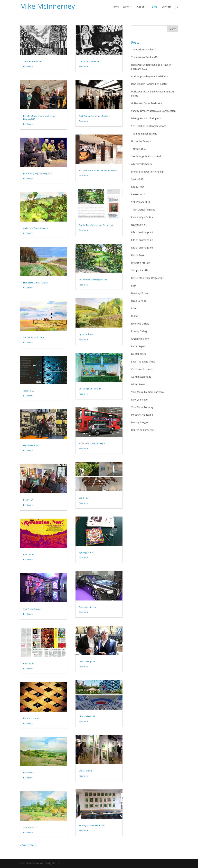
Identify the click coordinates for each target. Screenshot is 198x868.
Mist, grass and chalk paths (35, 283)
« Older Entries (28, 845)
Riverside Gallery (140, 324)
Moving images (140, 422)
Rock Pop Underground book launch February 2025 (151, 67)
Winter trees (138, 384)
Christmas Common (142, 369)
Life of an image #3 (87, 662)
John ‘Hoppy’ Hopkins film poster (38, 174)
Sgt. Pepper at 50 (86, 552)
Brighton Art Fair (86, 771)
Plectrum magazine (142, 415)
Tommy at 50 (29, 391)
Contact (167, 7)
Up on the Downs (87, 334)
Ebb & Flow (84, 498)
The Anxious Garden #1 (89, 61)
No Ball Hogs (139, 354)
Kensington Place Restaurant (92, 825)
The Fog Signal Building (34, 337)
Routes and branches (143, 430)
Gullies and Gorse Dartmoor (36, 228)
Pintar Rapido (139, 346)
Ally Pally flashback (31, 445)
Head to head (139, 301)
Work (126, 7)
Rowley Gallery (139, 331)
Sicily (134, 286)
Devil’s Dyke (28, 773)
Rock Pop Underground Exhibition (94, 116)
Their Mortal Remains (32, 609)
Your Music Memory (142, 407)
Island (134, 316)
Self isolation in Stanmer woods (93, 280)
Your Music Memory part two (147, 392)
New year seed (139, 400)
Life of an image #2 (31, 718)
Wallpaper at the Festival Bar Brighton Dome (98, 170)
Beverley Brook (140, 293)
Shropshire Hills (30, 827)
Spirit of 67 (28, 500)
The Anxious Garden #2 (33, 61)
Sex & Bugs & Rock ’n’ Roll (90, 389)
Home (115, 7)
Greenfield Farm (140, 339)
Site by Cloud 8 (52, 863)
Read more (28, 66)
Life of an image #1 (87, 716)
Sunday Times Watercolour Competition (96, 225)
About (141, 7)
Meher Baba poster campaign (92, 443)
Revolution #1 (29, 664)
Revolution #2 (29, 555)
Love (134, 308)
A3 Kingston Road (141, 377)
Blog (155, 7)
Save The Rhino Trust (143, 362)
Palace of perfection (88, 607)
